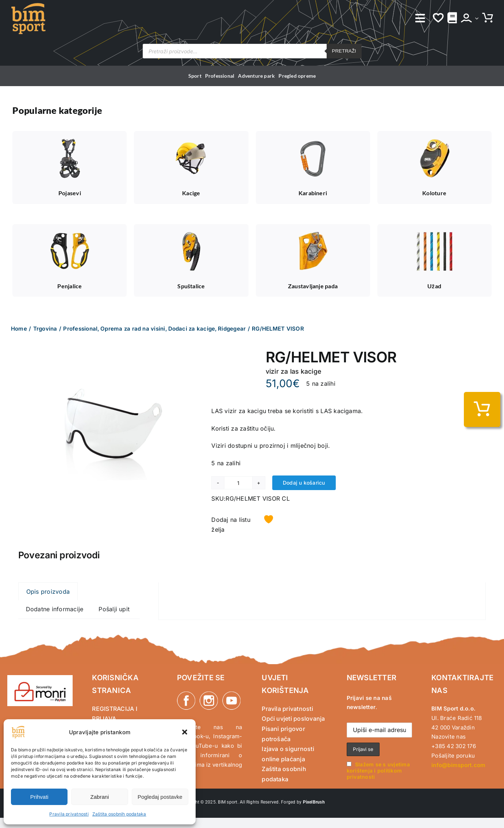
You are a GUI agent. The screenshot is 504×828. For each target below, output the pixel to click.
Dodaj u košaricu (304, 483)
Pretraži (344, 51)
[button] (185, 732)
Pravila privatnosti (69, 814)
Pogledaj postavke (160, 797)
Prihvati (39, 797)
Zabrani (100, 797)
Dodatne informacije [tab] (55, 609)
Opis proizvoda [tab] (48, 592)
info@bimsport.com (458, 765)
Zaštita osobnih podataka (119, 814)
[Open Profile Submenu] (475, 18)
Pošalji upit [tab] (114, 609)
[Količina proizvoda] (238, 483)
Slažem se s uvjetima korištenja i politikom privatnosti (378, 771)
